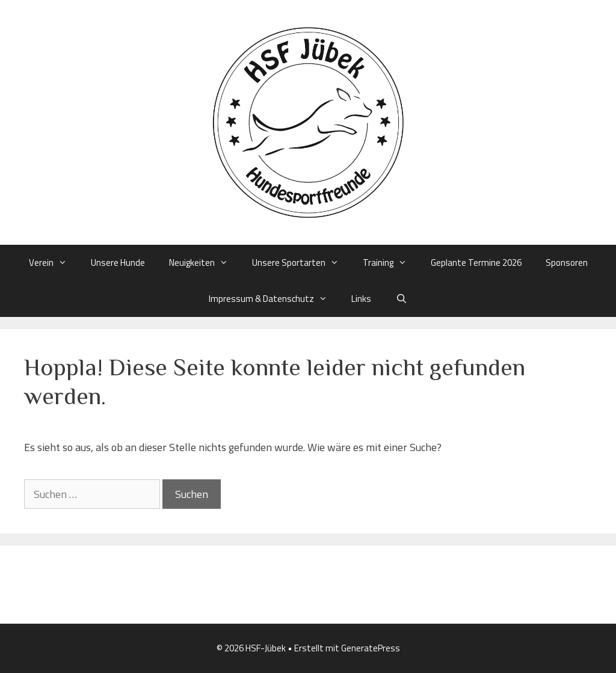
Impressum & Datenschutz (274, 299)
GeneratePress (371, 648)
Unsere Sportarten (301, 263)
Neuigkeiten (205, 263)
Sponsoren (567, 263)
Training (391, 263)
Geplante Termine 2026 (476, 263)
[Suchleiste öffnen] (401, 299)
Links (361, 299)
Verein (54, 263)
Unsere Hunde (118, 263)
